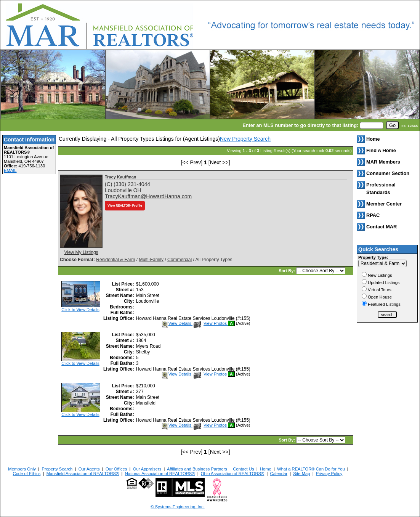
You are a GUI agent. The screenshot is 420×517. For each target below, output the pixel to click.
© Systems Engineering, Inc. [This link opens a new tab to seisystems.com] (177, 507)
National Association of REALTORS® (160, 474)
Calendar (279, 474)
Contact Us (243, 469)
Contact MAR (382, 227)
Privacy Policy (329, 474)
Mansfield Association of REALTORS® (83, 474)
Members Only (22, 469)
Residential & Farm (115, 260)
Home (266, 469)
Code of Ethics (27, 474)
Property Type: (373, 257)
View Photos (211, 323)
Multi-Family (151, 260)
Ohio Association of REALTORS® (232, 474)
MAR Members (383, 162)
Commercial (180, 260)
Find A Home (381, 150)
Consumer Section (388, 173)
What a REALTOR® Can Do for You (311, 469)
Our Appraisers (147, 469)
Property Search (57, 469)
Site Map (301, 474)
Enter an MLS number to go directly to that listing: (300, 125)
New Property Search (245, 139)
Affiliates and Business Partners (197, 469)
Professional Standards (381, 189)
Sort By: (287, 271)
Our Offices (116, 469)
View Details (177, 323)
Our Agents (89, 469)
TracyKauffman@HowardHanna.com (148, 196)
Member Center (384, 204)
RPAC (373, 215)
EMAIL (10, 170)
